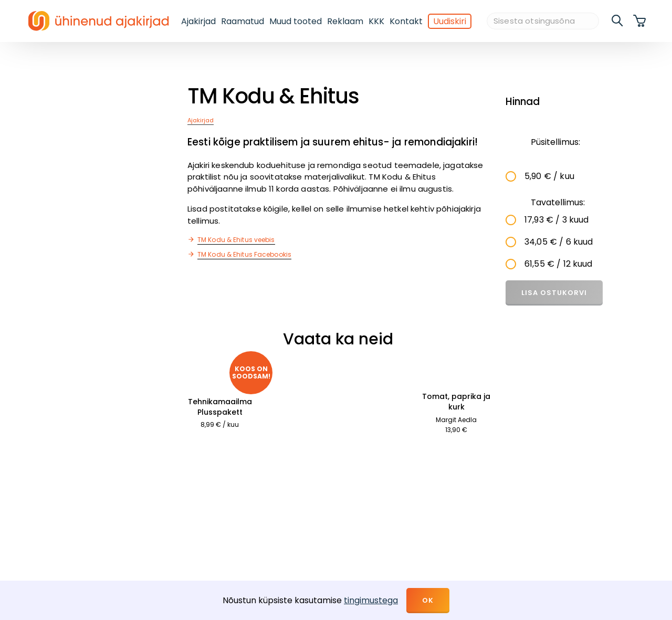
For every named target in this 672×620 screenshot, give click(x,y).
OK (428, 600)
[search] (618, 21)
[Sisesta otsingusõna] (543, 21)
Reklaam (345, 21)
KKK (376, 21)
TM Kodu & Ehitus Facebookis (244, 254)
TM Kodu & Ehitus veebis (236, 240)
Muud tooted (296, 21)
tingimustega (371, 600)
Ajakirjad (198, 21)
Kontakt (406, 21)
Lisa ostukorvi (554, 293)
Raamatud (243, 21)
